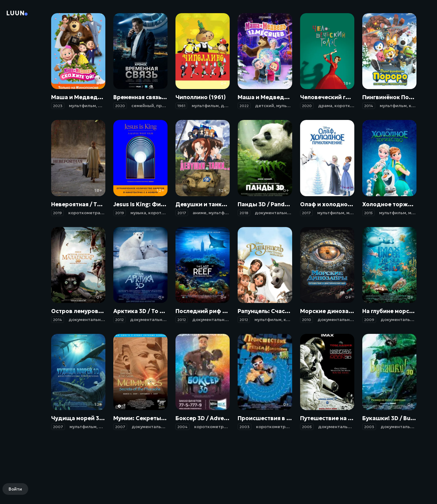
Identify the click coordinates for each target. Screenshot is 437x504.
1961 (181, 106)
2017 (182, 213)
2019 (57, 213)
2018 (244, 213)
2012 (119, 320)
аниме (200, 213)
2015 (368, 213)
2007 (58, 427)
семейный (143, 106)
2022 (244, 106)
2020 (120, 106)
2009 (369, 320)
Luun (15, 13)
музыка (138, 213)
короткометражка (88, 213)
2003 (245, 427)
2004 (183, 427)
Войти (15, 489)
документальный (274, 213)
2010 (307, 320)
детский (265, 106)
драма (325, 106)
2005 (307, 427)
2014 (369, 106)
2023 (58, 106)
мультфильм (82, 106)
